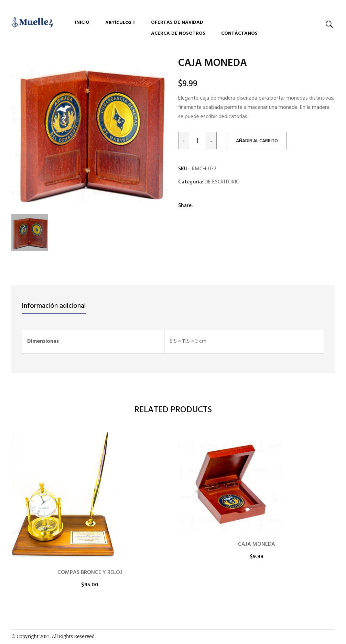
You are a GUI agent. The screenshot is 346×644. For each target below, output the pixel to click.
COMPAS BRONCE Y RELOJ (90, 573)
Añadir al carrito (257, 141)
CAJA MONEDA (257, 544)
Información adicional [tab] (54, 306)
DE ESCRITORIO (222, 182)
